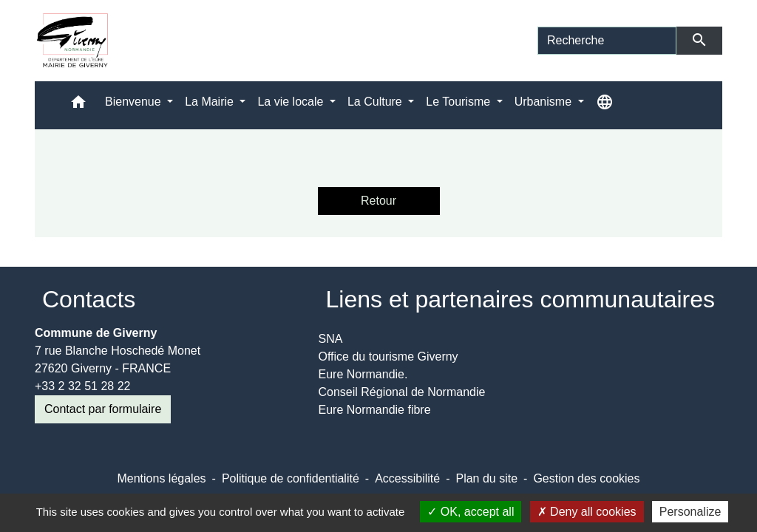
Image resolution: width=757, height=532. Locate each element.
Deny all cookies (587, 512)
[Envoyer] (700, 41)
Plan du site (486, 478)
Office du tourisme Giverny (388, 357)
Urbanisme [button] (545, 102)
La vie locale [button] (292, 102)
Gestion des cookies (586, 478)
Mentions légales (161, 478)
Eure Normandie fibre (375, 410)
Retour (378, 201)
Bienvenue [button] (135, 102)
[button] (78, 105)
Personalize (690, 512)
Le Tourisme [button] (459, 102)
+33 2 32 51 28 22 (82, 386)
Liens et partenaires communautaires (521, 299)
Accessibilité (407, 478)
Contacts (89, 299)
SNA (331, 339)
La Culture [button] (376, 102)
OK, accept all (471, 512)
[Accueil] (72, 41)
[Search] (607, 41)
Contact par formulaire (103, 409)
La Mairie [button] (211, 102)
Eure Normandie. (363, 374)
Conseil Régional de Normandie (402, 392)
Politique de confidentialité (291, 478)
